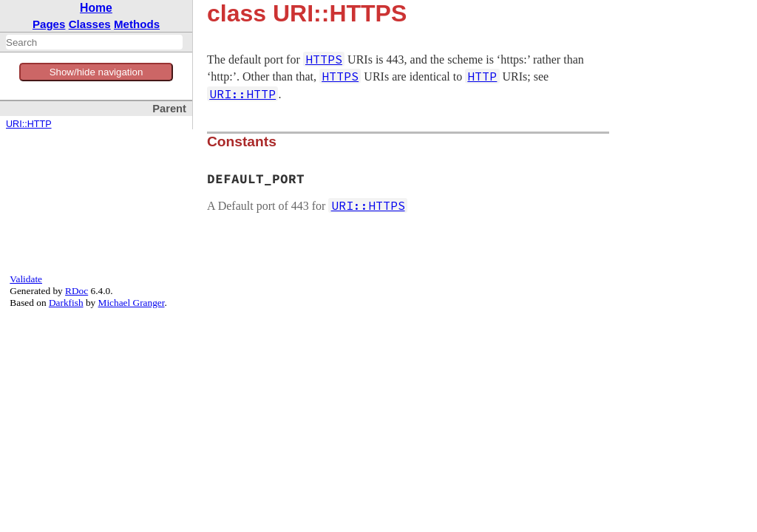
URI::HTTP (29, 124)
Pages (49, 24)
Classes (90, 24)
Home (96, 8)
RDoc (77, 291)
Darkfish (66, 303)
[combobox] (94, 42)
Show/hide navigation (96, 72)
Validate (26, 279)
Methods (137, 24)
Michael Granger (132, 303)
